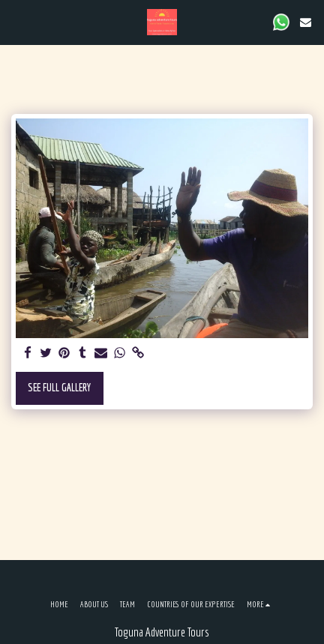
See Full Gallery (59, 388)
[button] (16, 21)
